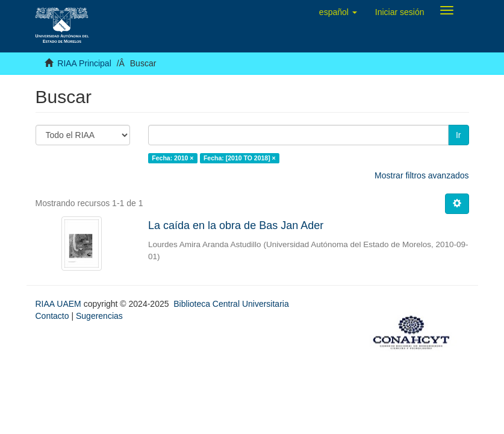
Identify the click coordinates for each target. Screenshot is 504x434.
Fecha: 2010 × (173, 158)
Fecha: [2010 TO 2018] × (240, 158)
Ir (459, 135)
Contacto (52, 316)
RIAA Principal (84, 63)
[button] (338, 12)
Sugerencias (99, 316)
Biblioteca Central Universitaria (231, 304)
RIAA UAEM (60, 304)
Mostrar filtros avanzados (422, 175)
